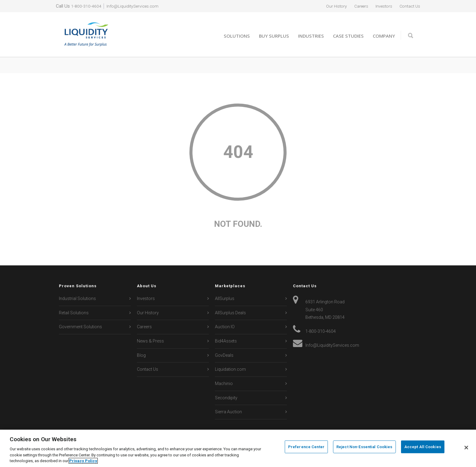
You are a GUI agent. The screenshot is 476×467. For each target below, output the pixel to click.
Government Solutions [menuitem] (80, 327)
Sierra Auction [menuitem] (228, 412)
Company (384, 36)
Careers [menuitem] (355, 6)
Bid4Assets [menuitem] (226, 341)
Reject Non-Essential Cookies (364, 448)
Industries (311, 36)
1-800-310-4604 (86, 6)
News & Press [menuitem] (150, 341)
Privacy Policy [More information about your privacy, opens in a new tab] (83, 461)
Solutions (237, 36)
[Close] (466, 448)
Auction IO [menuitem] (225, 327)
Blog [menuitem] (141, 355)
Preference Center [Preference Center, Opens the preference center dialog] (306, 448)
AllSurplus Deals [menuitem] (230, 313)
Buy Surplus (274, 36)
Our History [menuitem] (329, 6)
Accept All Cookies (423, 448)
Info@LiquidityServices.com (135, 6)
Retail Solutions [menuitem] (74, 313)
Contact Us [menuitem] (409, 6)
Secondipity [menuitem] (226, 398)
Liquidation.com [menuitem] (230, 369)
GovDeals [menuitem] (224, 355)
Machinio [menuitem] (224, 383)
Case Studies (348, 36)
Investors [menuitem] (380, 6)
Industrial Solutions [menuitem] (77, 298)
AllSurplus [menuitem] (225, 298)
